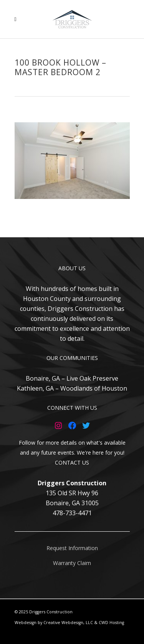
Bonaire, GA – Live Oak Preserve (72, 378)
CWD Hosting (111, 623)
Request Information (72, 548)
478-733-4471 (72, 513)
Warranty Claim (72, 563)
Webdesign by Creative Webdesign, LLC (54, 623)
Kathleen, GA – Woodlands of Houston (72, 388)
